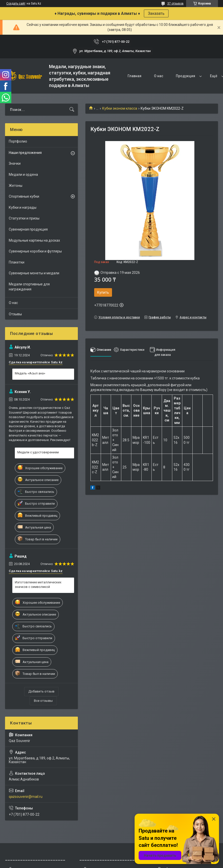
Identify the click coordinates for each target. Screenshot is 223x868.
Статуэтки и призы (24, 218)
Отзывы (15, 314)
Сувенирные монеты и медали (34, 273)
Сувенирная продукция (28, 229)
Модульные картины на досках (34, 240)
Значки (15, 163)
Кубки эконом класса (120, 108)
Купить (103, 292)
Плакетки (17, 262)
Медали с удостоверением (38, 452)
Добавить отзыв (41, 691)
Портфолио (18, 141)
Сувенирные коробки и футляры (35, 251)
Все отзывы (43, 701)
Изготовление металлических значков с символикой (38, 584)
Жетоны (16, 186)
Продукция (185, 76)
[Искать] (72, 110)
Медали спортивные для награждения (29, 287)
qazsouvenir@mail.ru (26, 797)
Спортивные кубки (24, 196)
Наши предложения (25, 153)
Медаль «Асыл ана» (30, 373)
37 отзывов (175, 4)
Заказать (156, 13)
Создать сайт (16, 4)
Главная (134, 76)
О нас (159, 76)
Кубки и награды (23, 207)
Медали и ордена (23, 175)
